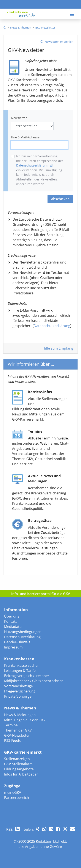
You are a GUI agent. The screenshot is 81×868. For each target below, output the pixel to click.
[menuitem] (5, 27)
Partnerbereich (17, 798)
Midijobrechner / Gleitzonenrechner (33, 681)
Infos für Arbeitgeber (21, 774)
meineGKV (13, 792)
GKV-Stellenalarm (18, 764)
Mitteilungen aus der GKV (25, 720)
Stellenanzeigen (17, 759)
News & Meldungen (20, 715)
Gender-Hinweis (17, 642)
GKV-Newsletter (17, 735)
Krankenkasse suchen (22, 665)
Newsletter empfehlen (59, 42)
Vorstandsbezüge (18, 686)
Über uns (12, 616)
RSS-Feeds (12, 741)
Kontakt (10, 621)
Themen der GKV (18, 730)
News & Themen (20, 708)
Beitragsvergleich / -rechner (27, 676)
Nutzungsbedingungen (23, 632)
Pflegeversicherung (20, 691)
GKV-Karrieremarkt (23, 752)
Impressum (13, 647)
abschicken (60, 199)
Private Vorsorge (18, 696)
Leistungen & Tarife (20, 671)
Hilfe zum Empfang (58, 348)
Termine (11, 725)
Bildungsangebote (19, 769)
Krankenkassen (19, 659)
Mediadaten (14, 627)
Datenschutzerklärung (32, 165)
